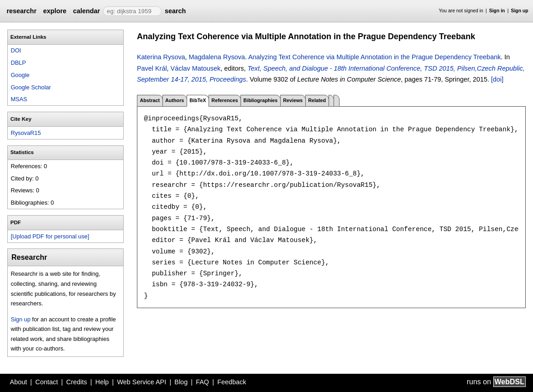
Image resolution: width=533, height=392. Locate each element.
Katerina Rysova (161, 57)
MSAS (19, 99)
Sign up (520, 11)
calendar (86, 11)
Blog (181, 382)
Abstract (150, 100)
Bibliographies (260, 100)
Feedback (232, 382)
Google (20, 75)
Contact (47, 382)
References (225, 100)
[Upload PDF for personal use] (50, 236)
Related (317, 100)
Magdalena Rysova (217, 57)
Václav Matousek (196, 68)
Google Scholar (31, 87)
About (19, 382)
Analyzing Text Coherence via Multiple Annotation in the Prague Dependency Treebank (374, 57)
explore (55, 11)
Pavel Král (152, 68)
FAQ (202, 382)
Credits (77, 382)
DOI (16, 50)
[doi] (497, 79)
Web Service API (141, 382)
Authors (175, 100)
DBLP (18, 63)
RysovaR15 (26, 133)
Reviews (293, 100)
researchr (21, 11)
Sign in (497, 11)
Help (102, 382)
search (175, 11)
